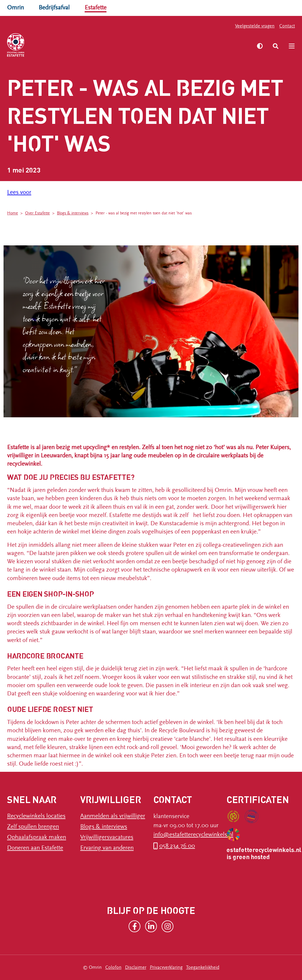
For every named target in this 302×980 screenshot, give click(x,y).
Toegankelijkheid (203, 967)
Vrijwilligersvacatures (107, 837)
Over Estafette (37, 213)
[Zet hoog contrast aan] (260, 46)
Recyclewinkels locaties (36, 816)
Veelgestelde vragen (255, 26)
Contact (287, 26)
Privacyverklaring (166, 967)
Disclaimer (136, 967)
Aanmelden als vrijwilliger (113, 816)
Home (13, 213)
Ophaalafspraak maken (37, 837)
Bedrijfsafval (54, 8)
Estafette (96, 8)
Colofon (113, 967)
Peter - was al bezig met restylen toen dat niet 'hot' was (144, 213)
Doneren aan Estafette (35, 848)
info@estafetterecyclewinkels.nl (193, 835)
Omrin (15, 8)
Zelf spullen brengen (33, 827)
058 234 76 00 (177, 846)
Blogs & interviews (73, 213)
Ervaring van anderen (107, 848)
